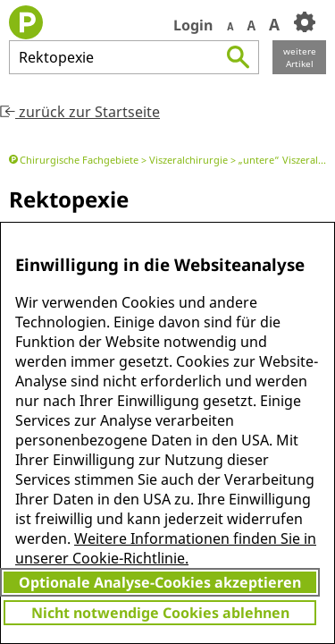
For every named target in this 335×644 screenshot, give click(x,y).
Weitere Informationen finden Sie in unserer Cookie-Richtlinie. (166, 548)
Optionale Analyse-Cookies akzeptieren (160, 582)
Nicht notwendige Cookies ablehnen (160, 613)
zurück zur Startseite (80, 112)
